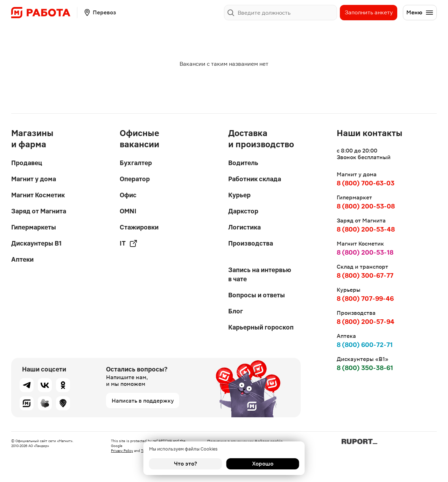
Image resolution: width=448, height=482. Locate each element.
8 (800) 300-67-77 (365, 275)
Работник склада (255, 179)
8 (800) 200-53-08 (366, 206)
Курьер (239, 195)
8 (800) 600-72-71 (365, 345)
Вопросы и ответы (257, 295)
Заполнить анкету (369, 12)
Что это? (185, 464)
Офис (128, 195)
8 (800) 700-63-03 (366, 183)
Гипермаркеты (34, 227)
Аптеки (22, 259)
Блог (236, 311)
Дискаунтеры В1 (36, 243)
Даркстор (243, 211)
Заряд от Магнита (39, 211)
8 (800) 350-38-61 (365, 368)
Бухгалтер (136, 163)
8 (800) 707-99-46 (365, 299)
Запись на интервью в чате (260, 274)
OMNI (128, 211)
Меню (420, 13)
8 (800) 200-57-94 (366, 322)
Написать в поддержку (143, 401)
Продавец (27, 163)
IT (129, 243)
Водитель (243, 163)
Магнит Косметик (38, 195)
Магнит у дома (34, 179)
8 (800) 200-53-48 (366, 229)
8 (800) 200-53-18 (365, 252)
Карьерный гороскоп (261, 327)
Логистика (244, 227)
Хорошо (263, 464)
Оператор (135, 179)
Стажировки (139, 227)
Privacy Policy (122, 451)
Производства (251, 243)
